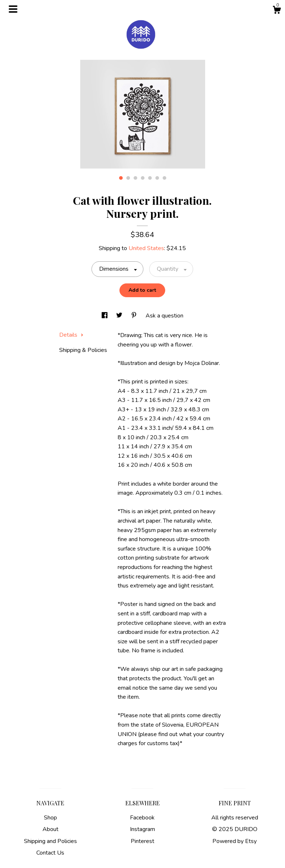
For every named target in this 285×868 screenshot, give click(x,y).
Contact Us (50, 853)
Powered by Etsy (235, 841)
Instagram (142, 829)
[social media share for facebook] (105, 316)
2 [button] (128, 178)
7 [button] (164, 178)
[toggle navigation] (13, 9)
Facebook (142, 818)
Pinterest (142, 841)
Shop (50, 818)
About (50, 829)
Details (71, 335)
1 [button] (121, 178)
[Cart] (277, 11)
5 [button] (150, 178)
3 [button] (135, 178)
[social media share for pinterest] (135, 316)
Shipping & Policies (83, 350)
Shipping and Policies (50, 841)
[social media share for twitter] (120, 316)
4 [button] (143, 178)
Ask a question (164, 316)
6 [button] (157, 178)
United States (146, 248)
